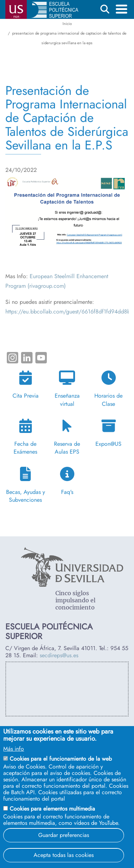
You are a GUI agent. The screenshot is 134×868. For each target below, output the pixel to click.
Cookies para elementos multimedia (52, 809)
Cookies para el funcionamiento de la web (61, 759)
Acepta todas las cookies (64, 855)
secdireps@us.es (59, 655)
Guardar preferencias (64, 835)
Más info (14, 749)
